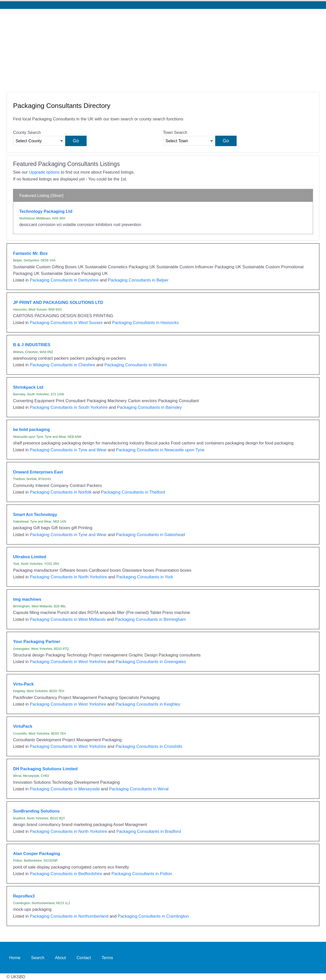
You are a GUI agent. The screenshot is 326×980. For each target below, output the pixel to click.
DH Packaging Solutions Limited (45, 769)
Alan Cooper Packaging (37, 853)
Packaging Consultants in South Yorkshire (69, 407)
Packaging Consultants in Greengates (151, 662)
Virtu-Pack (23, 684)
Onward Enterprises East (38, 472)
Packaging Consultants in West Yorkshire (68, 662)
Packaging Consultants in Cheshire (62, 365)
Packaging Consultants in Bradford (149, 831)
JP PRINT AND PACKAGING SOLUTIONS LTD (58, 302)
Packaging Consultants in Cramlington (153, 916)
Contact (84, 957)
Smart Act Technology (35, 514)
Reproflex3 (24, 896)
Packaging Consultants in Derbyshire (64, 280)
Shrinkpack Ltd (28, 387)
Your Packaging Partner (37, 641)
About (60, 957)
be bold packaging (31, 429)
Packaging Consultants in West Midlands (68, 619)
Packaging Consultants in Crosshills (149, 746)
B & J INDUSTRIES (32, 345)
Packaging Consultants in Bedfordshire (66, 874)
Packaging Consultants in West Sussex (66, 323)
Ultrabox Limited (30, 557)
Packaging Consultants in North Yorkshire (68, 577)
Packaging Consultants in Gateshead (150, 535)
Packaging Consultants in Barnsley (149, 407)
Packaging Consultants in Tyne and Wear (68, 450)
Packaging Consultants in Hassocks (145, 323)
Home (15, 957)
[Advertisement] (163, 47)
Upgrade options (44, 172)
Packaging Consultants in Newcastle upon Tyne (160, 450)
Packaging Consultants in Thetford (133, 492)
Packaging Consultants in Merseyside (65, 789)
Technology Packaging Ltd (46, 211)
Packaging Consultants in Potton (142, 874)
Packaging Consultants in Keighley (148, 704)
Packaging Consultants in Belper (138, 280)
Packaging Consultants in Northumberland (69, 916)
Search (38, 957)
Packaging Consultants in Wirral (139, 789)
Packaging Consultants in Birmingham (151, 619)
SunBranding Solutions (36, 811)
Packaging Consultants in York (145, 577)
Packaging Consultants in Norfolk (61, 492)
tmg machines (27, 599)
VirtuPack (23, 726)
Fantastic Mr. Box (30, 253)
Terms (107, 957)
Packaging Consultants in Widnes (136, 365)
